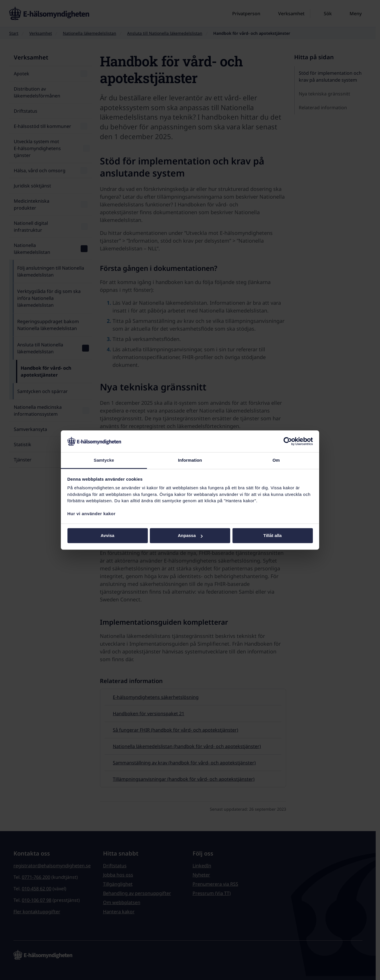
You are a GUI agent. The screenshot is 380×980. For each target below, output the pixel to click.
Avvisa (108, 536)
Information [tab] (190, 460)
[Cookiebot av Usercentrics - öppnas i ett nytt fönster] (288, 441)
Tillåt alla (273, 536)
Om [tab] (276, 460)
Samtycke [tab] (104, 460)
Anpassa (190, 536)
